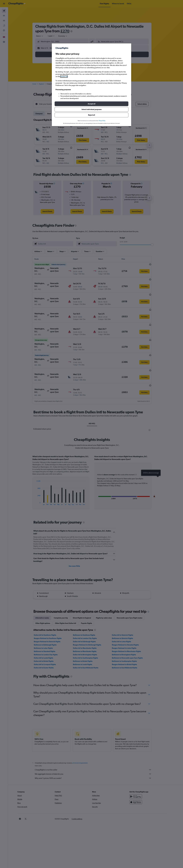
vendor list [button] (64, 76)
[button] (91, 104)
